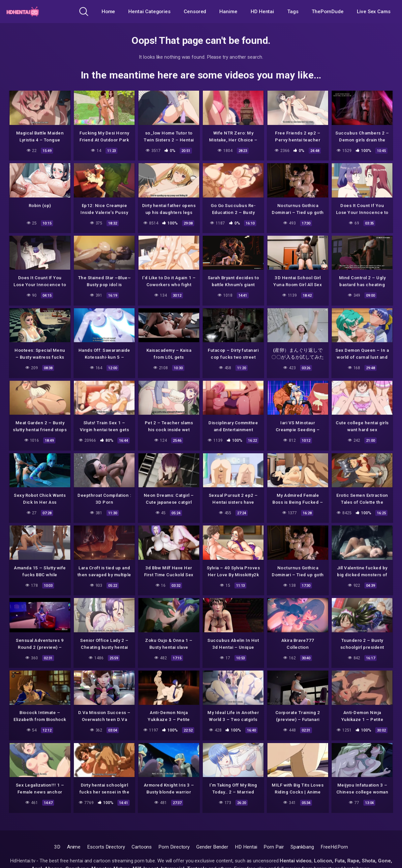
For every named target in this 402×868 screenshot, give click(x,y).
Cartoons (142, 847)
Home (108, 12)
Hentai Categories (149, 12)
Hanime (228, 12)
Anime (74, 847)
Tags (293, 12)
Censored (195, 12)
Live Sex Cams (374, 12)
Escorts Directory (106, 847)
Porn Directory (174, 847)
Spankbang (302, 847)
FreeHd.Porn (334, 847)
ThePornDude (328, 12)
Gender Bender (212, 847)
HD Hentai (262, 12)
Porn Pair (274, 847)
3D (57, 847)
